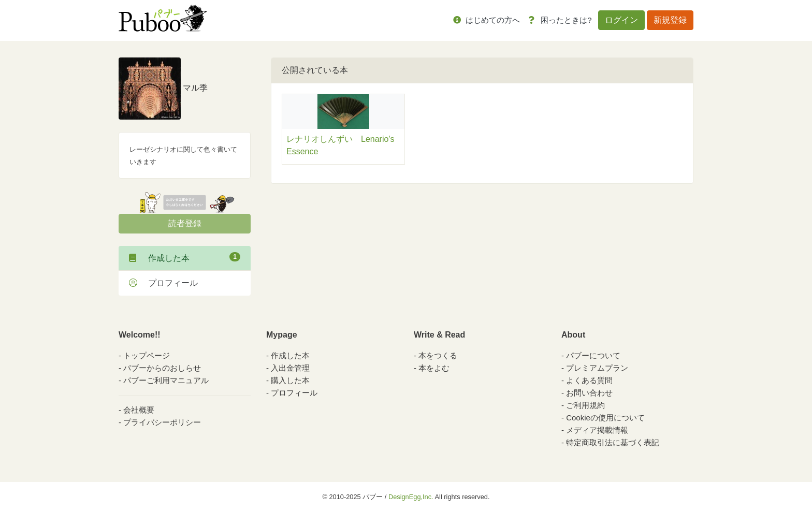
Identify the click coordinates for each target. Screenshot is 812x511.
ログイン (621, 20)
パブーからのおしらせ (162, 368)
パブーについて (593, 355)
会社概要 (139, 410)
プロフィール (163, 283)
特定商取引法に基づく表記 (613, 442)
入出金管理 (290, 368)
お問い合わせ (589, 393)
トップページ (147, 355)
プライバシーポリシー (162, 422)
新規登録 (670, 20)
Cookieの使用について (605, 418)
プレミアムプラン (597, 368)
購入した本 (290, 380)
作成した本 (185, 257)
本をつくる (438, 355)
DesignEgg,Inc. (411, 497)
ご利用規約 (585, 405)
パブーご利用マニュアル (166, 380)
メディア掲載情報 (597, 430)
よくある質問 (589, 380)
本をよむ (434, 368)
